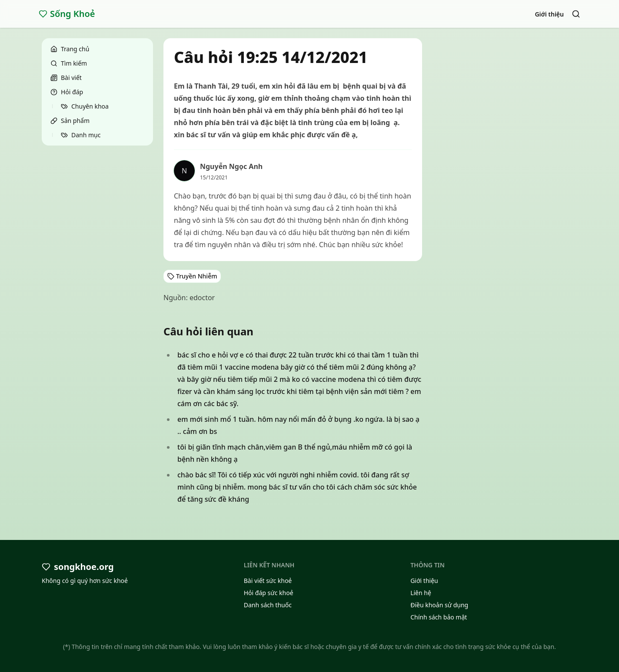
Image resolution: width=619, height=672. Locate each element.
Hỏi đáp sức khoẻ (269, 593)
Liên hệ (421, 593)
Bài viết (66, 78)
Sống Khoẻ (67, 14)
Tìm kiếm (69, 63)
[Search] (576, 14)
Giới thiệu (549, 14)
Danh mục (81, 135)
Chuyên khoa (85, 106)
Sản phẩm (70, 121)
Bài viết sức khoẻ (268, 581)
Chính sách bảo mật (439, 617)
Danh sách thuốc (268, 605)
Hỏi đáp (67, 92)
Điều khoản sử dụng (439, 605)
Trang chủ (70, 49)
